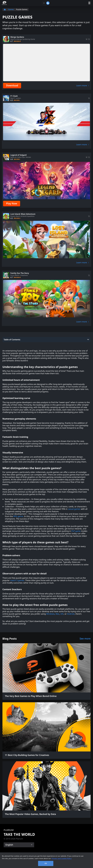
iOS (62, 614)
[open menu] (89, 3)
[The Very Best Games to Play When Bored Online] (46, 672)
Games (11, 10)
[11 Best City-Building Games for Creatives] (46, 731)
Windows (50, 614)
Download (12, 85)
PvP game (76, 531)
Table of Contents (12, 340)
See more (85, 639)
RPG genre (18, 516)
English (9, 845)
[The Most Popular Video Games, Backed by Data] (46, 790)
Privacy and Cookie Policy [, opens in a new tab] (62, 858)
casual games (74, 509)
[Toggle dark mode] (46, 3)
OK (46, 863)
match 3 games (17, 580)
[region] (46, 860)
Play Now (12, 203)
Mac (58, 614)
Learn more (82, 85)
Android (71, 614)
